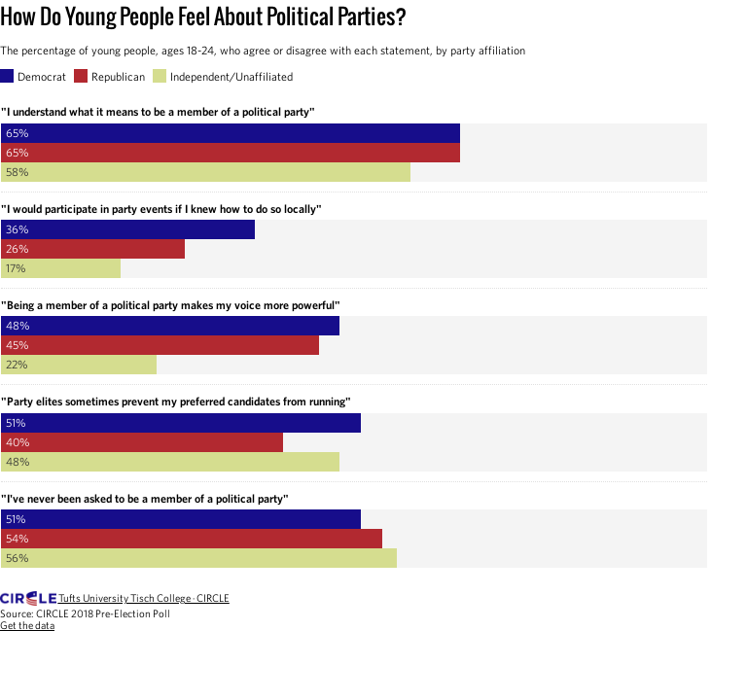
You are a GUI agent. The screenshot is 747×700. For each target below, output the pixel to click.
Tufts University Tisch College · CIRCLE (144, 598)
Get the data (27, 625)
